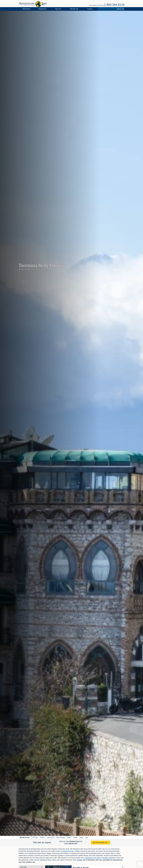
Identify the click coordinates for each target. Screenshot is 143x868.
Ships (69, 838)
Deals (81, 838)
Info (87, 838)
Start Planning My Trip (100, 842)
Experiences (42, 9)
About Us (58, 9)
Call (71, 844)
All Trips (35, 838)
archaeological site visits (92, 858)
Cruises (42, 838)
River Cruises (61, 838)
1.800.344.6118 (114, 5)
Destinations (27, 9)
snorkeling (105, 858)
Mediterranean (25, 838)
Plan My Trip (74, 9)
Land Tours (51, 838)
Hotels (75, 838)
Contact (90, 9)
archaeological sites (68, 851)
